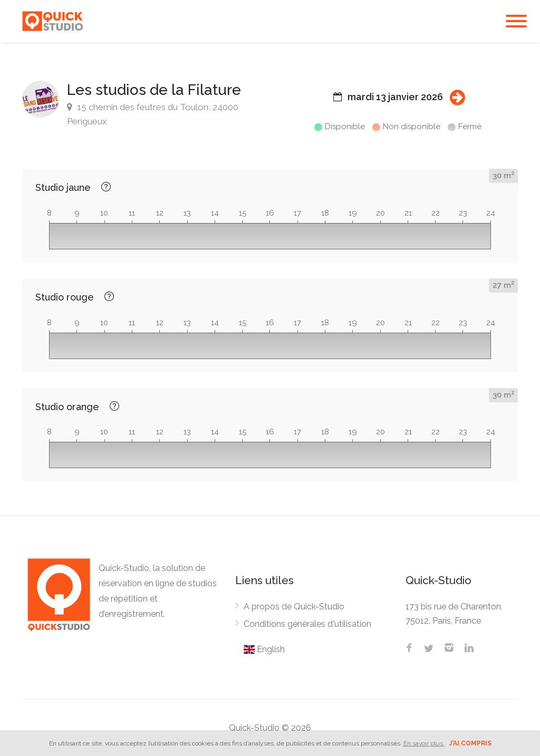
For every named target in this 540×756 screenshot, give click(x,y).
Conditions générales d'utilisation (307, 624)
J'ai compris (470, 743)
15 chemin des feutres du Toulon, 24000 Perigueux (153, 114)
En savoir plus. (424, 743)
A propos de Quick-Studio (294, 607)
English (264, 649)
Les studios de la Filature (154, 90)
